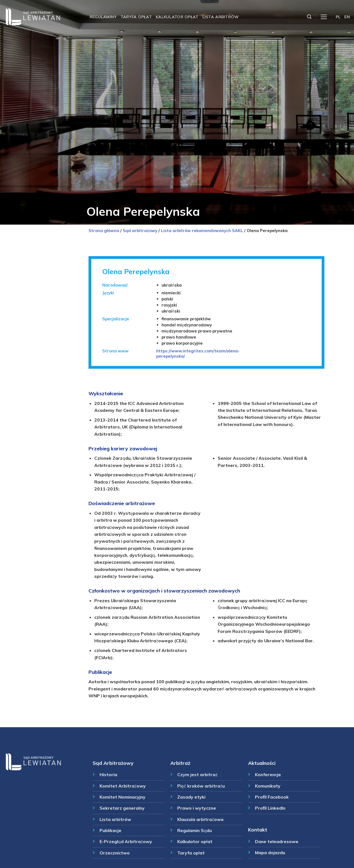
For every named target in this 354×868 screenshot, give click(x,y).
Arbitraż (180, 763)
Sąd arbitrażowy (140, 231)
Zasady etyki (191, 797)
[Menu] (324, 17)
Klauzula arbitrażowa (200, 819)
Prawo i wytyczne (197, 808)
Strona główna (104, 231)
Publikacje (110, 830)
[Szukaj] (309, 17)
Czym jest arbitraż (197, 775)
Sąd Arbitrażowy (113, 763)
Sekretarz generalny (122, 808)
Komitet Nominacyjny (123, 797)
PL (338, 17)
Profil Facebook (272, 797)
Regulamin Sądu (195, 830)
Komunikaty (268, 786)
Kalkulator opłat (177, 17)
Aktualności (262, 763)
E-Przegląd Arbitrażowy (126, 841)
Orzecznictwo (115, 853)
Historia (108, 775)
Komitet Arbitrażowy (123, 786)
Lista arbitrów (221, 17)
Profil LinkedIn (270, 808)
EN (347, 17)
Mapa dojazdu (270, 853)
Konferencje (268, 775)
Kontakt (258, 830)
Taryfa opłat (136, 17)
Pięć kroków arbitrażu (201, 786)
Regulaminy (103, 17)
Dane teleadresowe (277, 841)
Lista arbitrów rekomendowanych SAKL (202, 231)
